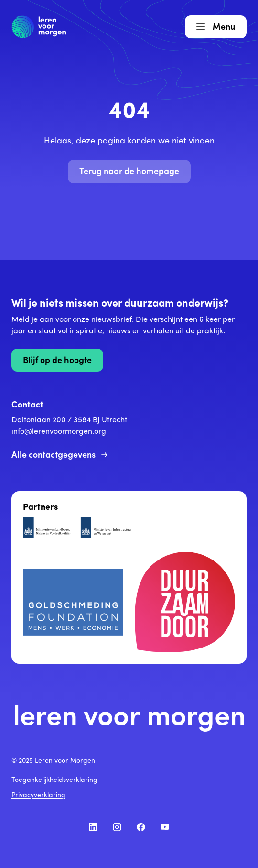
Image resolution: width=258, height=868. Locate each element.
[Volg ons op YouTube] (165, 827)
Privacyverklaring (38, 796)
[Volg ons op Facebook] (141, 827)
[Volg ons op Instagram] (117, 827)
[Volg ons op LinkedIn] (93, 827)
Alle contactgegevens (59, 456)
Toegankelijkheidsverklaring (54, 780)
